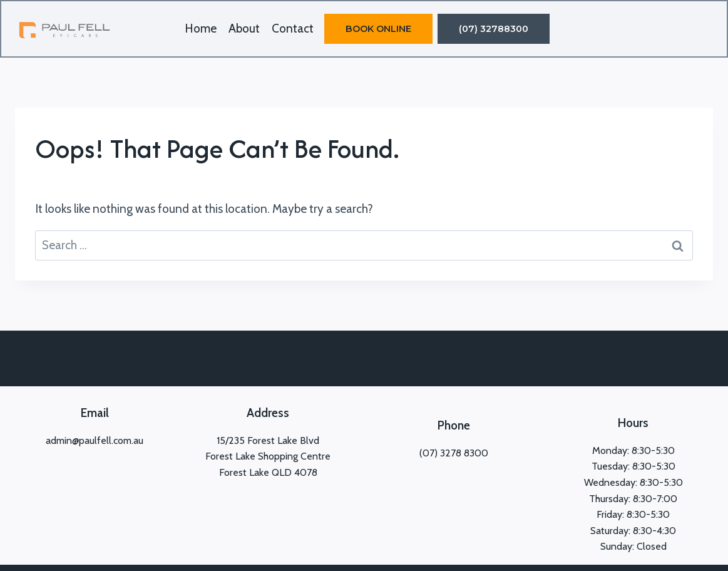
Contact (293, 28)
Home (201, 28)
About (244, 28)
